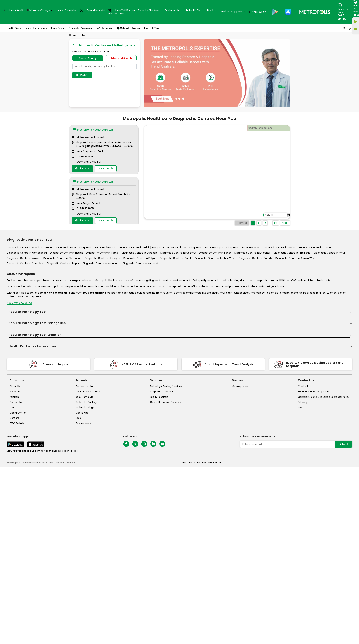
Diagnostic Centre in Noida (279, 247)
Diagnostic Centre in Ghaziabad (62, 258)
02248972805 (85, 208)
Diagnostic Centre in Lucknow (178, 253)
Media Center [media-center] (18, 413)
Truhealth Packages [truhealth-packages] (87, 402)
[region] (217, 172)
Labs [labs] (78, 418)
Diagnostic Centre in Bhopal (243, 247)
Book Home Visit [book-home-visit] (85, 397)
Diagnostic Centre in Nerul (329, 253)
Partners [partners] (14, 397)
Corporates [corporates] (16, 402)
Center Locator (172, 10)
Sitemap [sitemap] (303, 402)
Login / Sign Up (17, 10)
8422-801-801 (259, 12)
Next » (285, 223)
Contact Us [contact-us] (305, 386)
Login (349, 28)
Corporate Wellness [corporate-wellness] (162, 392)
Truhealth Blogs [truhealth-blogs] (85, 407)
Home (73, 35)
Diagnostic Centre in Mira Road (292, 253)
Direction (82, 168)
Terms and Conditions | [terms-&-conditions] (195, 462)
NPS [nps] (300, 407)
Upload (123, 28)
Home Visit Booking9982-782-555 (122, 12)
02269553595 (85, 157)
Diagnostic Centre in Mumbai (24, 247)
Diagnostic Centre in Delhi (133, 247)
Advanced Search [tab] (121, 58)
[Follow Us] (126, 444)
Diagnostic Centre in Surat (175, 258)
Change (45, 10)
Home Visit (105, 28)
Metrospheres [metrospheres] (240, 386)
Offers (156, 28)
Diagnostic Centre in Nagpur (206, 247)
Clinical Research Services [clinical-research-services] (165, 402)
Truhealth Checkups (148, 10)
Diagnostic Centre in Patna (102, 253)
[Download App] (15, 444)
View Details (106, 168)
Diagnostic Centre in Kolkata (169, 247)
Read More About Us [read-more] (20, 303)
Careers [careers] (14, 418)
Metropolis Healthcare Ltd (93, 130)
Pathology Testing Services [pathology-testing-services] (166, 386)
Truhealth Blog (194, 10)
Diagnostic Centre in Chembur (25, 263)
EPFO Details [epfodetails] (17, 423)
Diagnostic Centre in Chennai (97, 247)
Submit (344, 444)
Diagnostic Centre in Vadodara (101, 263)
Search (82, 75)
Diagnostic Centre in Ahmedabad (27, 253)
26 (276, 223)
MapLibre (269, 215)
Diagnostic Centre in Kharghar (252, 253)
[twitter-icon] (135, 444)
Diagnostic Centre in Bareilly (255, 258)
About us (212, 10)
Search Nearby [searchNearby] (88, 58)
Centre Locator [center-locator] (85, 386)
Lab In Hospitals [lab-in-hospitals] (159, 397)
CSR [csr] (12, 407)
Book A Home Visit (96, 10)
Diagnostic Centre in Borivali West (296, 258)
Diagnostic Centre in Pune (61, 247)
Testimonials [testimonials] (83, 423)
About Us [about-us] (15, 386)
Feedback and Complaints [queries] (314, 392)
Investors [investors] (15, 392)
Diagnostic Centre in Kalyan (140, 258)
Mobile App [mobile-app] (82, 413)
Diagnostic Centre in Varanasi (140, 263)
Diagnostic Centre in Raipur (63, 263)
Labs (82, 35)
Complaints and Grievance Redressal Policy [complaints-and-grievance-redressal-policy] (324, 397)
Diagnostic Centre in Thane (314, 247)
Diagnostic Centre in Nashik (66, 253)
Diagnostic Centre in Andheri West (215, 258)
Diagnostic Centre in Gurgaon (139, 253)
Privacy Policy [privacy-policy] (215, 462)
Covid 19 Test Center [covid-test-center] (88, 392)
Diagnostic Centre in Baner (215, 253)
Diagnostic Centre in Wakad (23, 258)
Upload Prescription (67, 10)
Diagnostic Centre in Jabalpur (102, 258)
